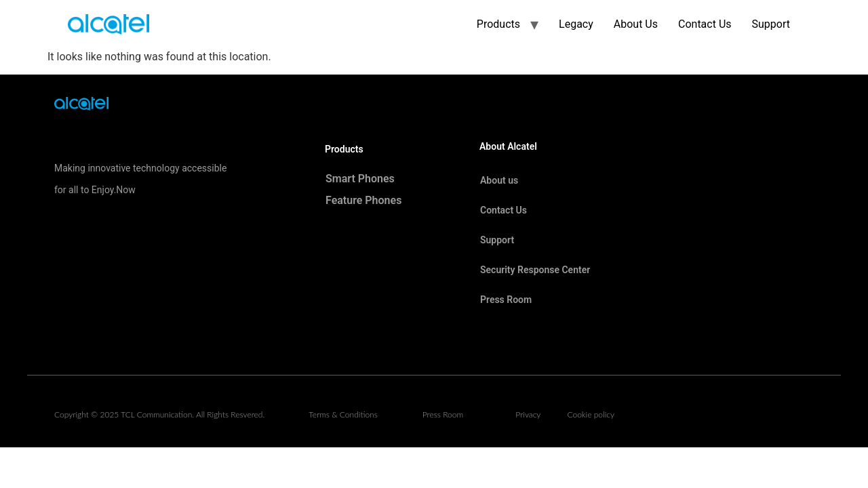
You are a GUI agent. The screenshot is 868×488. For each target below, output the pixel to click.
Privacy (528, 414)
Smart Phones (360, 179)
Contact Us (705, 24)
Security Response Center (535, 270)
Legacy (576, 24)
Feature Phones (363, 200)
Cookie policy (591, 414)
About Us (636, 24)
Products (498, 24)
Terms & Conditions (343, 414)
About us (499, 180)
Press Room (506, 300)
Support (771, 24)
